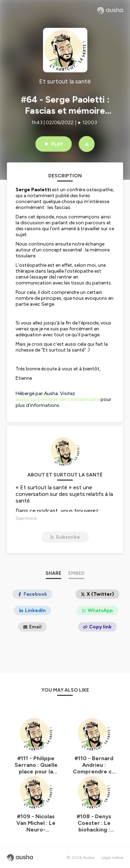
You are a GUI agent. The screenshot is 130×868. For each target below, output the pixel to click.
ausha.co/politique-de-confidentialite (58, 399)
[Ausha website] (110, 10)
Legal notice (112, 858)
